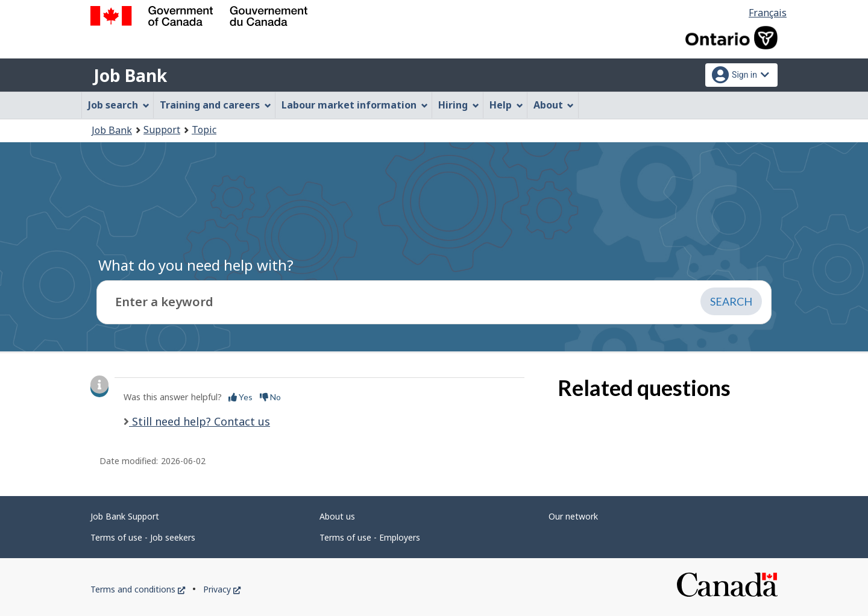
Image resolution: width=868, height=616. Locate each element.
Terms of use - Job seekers (143, 537)
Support (162, 130)
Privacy (222, 589)
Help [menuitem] (506, 105)
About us (337, 516)
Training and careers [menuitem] (215, 105)
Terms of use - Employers (370, 537)
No (270, 397)
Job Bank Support (125, 516)
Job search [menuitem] (119, 105)
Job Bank (130, 75)
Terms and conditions (138, 589)
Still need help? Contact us (200, 421)
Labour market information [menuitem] (355, 105)
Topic (204, 130)
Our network (573, 516)
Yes (241, 397)
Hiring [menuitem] (459, 105)
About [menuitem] (554, 105)
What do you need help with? (196, 265)
